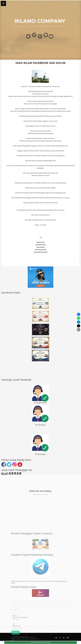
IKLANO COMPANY (40, 21)
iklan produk (25, 639)
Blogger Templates (16, 639)
